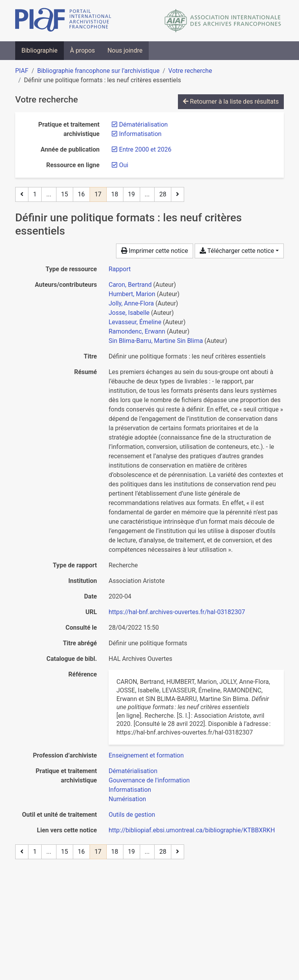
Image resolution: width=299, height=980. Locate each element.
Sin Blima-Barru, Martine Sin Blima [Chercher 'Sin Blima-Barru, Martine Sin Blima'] (156, 341)
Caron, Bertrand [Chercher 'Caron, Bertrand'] (130, 285)
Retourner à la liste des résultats (231, 102)
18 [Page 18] (115, 194)
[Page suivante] (178, 194)
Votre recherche (190, 71)
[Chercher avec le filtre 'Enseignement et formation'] (146, 755)
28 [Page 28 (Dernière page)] (163, 194)
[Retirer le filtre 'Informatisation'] (140, 134)
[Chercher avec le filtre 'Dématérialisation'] (133, 771)
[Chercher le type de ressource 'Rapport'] (120, 269)
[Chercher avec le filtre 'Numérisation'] (127, 799)
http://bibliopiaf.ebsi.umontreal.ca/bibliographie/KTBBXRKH (192, 830)
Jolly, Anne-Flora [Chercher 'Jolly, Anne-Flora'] (131, 303)
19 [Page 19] (132, 194)
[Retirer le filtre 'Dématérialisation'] (143, 124)
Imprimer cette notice (155, 251)
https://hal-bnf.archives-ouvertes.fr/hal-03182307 (177, 612)
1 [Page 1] (35, 194)
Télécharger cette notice (237, 251)
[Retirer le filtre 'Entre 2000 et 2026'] (145, 149)
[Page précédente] (22, 194)
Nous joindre (125, 50)
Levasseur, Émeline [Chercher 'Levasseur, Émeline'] (135, 322)
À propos (83, 50)
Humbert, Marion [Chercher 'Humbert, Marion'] (132, 294)
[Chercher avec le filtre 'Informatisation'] (130, 790)
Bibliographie (40, 50)
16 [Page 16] (81, 194)
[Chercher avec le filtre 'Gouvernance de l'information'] (149, 780)
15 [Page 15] (65, 194)
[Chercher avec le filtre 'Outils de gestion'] (132, 815)
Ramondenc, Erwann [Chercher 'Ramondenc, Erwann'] (137, 331)
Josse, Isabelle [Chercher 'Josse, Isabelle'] (129, 313)
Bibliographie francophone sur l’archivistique (98, 71)
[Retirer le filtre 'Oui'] (124, 165)
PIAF (22, 71)
